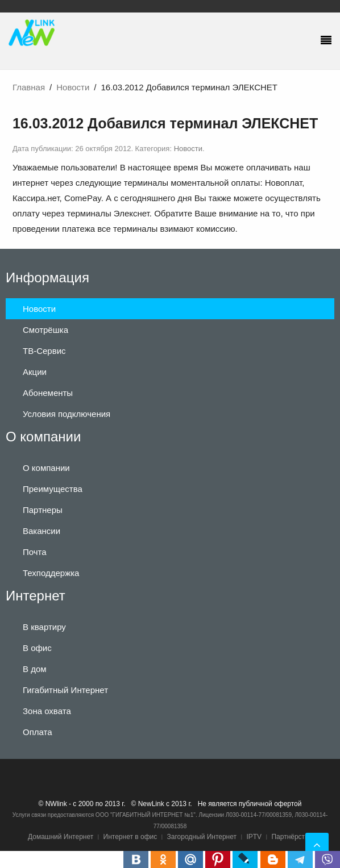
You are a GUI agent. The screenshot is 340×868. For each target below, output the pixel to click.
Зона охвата (47, 711)
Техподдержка (51, 573)
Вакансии (42, 531)
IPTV (254, 837)
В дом (35, 669)
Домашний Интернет (61, 837)
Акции (35, 372)
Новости (73, 87)
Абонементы (48, 393)
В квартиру (44, 627)
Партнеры (43, 510)
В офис (37, 648)
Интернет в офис (130, 837)
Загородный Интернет (202, 837)
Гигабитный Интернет (65, 690)
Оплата (38, 732)
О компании (46, 468)
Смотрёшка (45, 330)
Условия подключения (67, 414)
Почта (35, 552)
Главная (29, 87)
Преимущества (53, 489)
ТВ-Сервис (44, 351)
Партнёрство (292, 837)
